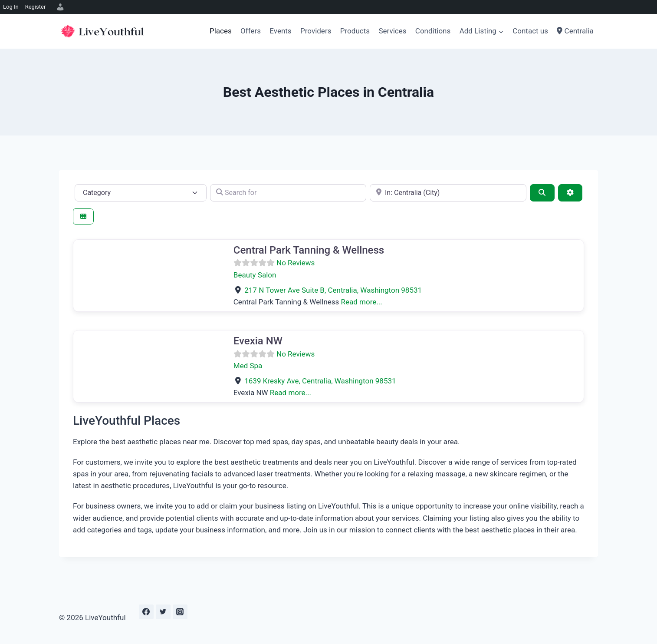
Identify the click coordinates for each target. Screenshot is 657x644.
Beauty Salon (255, 275)
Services (392, 31)
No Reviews (296, 263)
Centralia (575, 31)
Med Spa (248, 366)
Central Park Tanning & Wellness (309, 250)
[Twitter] (163, 612)
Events (280, 31)
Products (355, 31)
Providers (316, 31)
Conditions (433, 31)
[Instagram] (180, 612)
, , (333, 290)
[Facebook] (146, 612)
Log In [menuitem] (11, 7)
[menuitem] (59, 7)
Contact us (530, 31)
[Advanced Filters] (570, 193)
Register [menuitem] (36, 7)
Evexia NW (258, 341)
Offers (251, 31)
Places (221, 31)
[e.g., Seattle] (448, 193)
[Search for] (288, 193)
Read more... (362, 302)
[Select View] (83, 216)
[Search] (542, 193)
